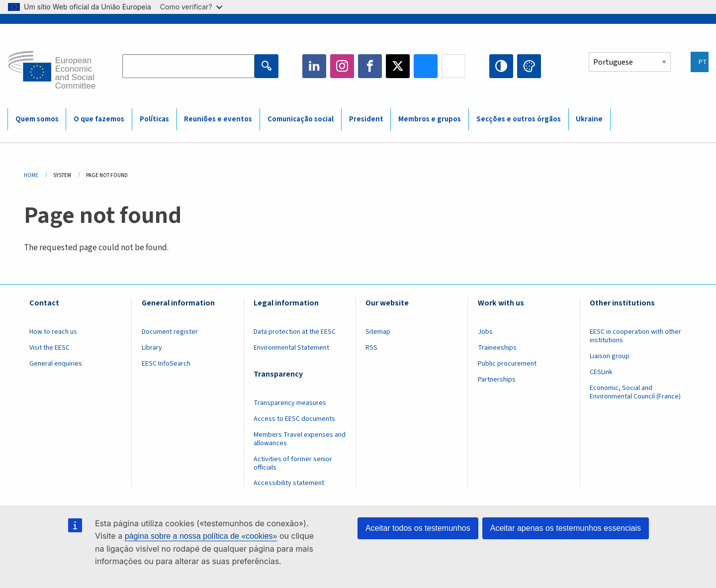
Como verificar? (191, 7)
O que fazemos (99, 119)
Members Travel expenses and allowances (300, 439)
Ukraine (589, 119)
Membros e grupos (430, 119)
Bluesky (426, 66)
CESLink (601, 372)
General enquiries (56, 364)
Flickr (453, 66)
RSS (371, 348)
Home (31, 175)
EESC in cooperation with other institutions (635, 336)
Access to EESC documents (294, 419)
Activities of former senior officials (293, 463)
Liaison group (610, 356)
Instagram (342, 66)
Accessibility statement (289, 483)
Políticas (154, 119)
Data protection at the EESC (295, 332)
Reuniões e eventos (218, 119)
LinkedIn (314, 66)
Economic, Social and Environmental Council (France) (636, 392)
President (366, 119)
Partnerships (497, 380)
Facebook (370, 66)
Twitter (398, 66)
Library (152, 348)
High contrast (501, 66)
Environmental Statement (291, 348)
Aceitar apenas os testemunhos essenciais (566, 528)
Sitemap (378, 332)
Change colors (529, 66)
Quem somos (37, 119)
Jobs (485, 332)
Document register (170, 332)
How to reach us (53, 332)
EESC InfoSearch (166, 364)
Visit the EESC (49, 348)
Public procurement (507, 364)
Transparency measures (290, 403)
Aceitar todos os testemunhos (418, 528)
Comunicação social (301, 119)
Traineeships (497, 348)
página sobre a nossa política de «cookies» (201, 536)
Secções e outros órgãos (519, 119)
